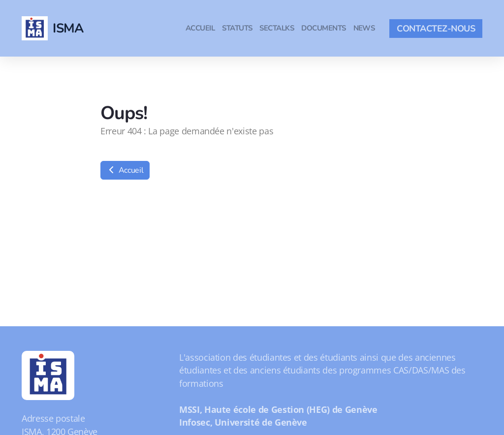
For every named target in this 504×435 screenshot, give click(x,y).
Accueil (125, 170)
